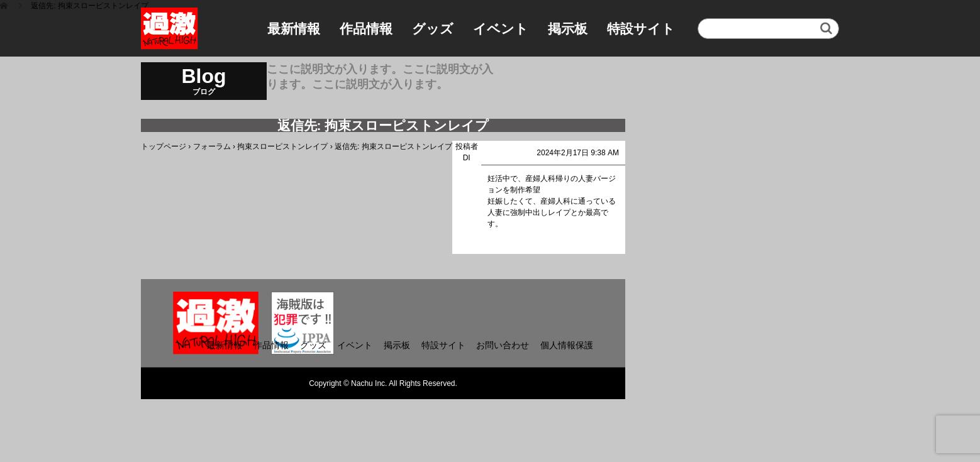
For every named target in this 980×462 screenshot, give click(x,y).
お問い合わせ (503, 345)
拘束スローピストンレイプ (282, 146)
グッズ (433, 29)
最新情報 (294, 29)
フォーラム (212, 146)
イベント (501, 29)
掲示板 (568, 29)
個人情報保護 (567, 345)
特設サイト (641, 29)
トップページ (164, 146)
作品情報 (366, 29)
